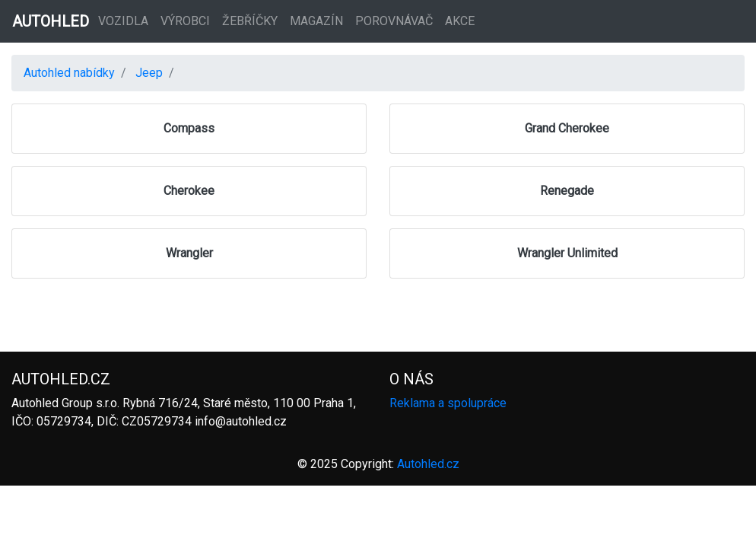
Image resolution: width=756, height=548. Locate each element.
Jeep (149, 73)
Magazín (316, 21)
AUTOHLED (51, 21)
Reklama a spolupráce (448, 403)
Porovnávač (394, 21)
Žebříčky (250, 21)
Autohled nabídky (69, 73)
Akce (460, 21)
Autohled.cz (428, 464)
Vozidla (123, 21)
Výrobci (185, 21)
